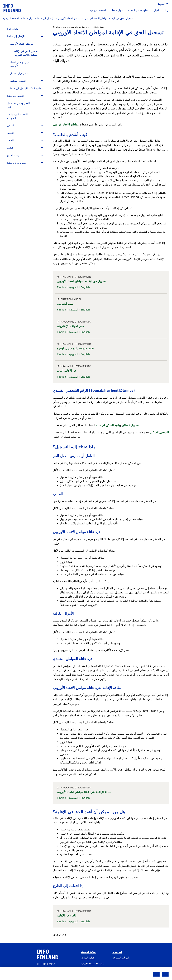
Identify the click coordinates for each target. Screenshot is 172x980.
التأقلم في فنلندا (15, 96)
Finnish (61, 287)
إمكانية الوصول (89, 952)
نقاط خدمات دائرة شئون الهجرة (75, 348)
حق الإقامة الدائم (67, 371)
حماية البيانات (88, 958)
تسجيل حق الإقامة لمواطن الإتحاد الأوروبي (81, 281)
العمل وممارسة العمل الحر (18, 105)
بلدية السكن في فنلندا (107, 425)
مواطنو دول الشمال (20, 74)
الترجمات (117, 952)
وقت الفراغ (13, 156)
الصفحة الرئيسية (98, 10)
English (85, 287)
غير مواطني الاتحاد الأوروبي (19, 64)
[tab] (27, 36)
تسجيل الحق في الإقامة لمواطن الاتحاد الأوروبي (25, 53)
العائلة (10, 148)
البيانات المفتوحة (121, 958)
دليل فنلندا (117, 10)
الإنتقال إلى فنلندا (16, 36)
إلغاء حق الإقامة (66, 916)
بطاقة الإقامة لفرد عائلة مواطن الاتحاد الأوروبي (84, 792)
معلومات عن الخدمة (138, 10)
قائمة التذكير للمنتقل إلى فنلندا (25, 89)
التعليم (10, 133)
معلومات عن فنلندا (17, 163)
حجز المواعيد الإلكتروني (71, 326)
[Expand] (42, 36)
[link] (12, 8)
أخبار (156, 10)
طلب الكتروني (65, 304)
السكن (11, 126)
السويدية (73, 287)
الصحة (10, 141)
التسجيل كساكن (18, 81)
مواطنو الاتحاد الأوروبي (21, 44)
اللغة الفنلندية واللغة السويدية (17, 116)
